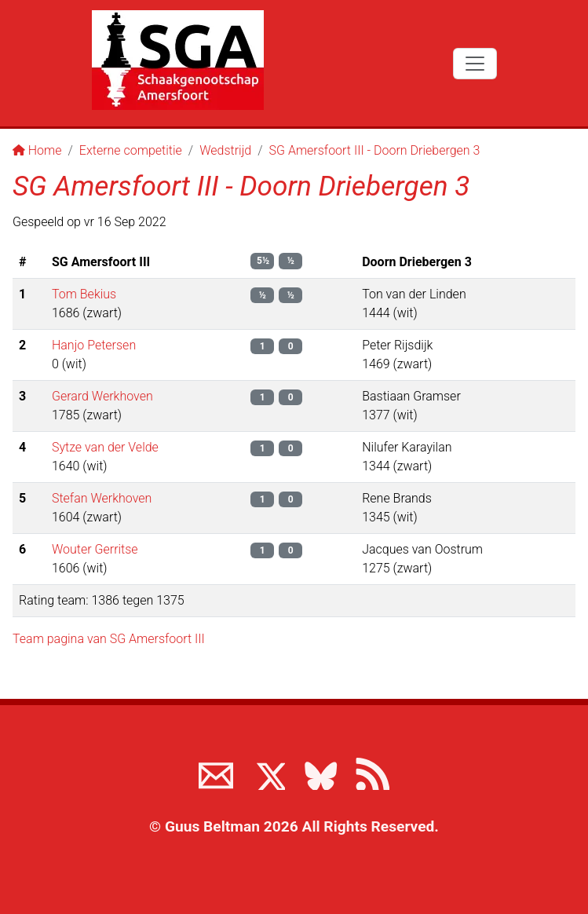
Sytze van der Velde (105, 447)
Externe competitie (131, 150)
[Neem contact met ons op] (216, 773)
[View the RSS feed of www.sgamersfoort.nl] (372, 773)
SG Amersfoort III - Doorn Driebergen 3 (375, 150)
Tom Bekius (84, 294)
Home (37, 150)
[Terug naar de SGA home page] (178, 60)
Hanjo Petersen (94, 345)
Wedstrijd (225, 150)
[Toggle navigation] (475, 64)
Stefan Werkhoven (102, 498)
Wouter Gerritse (95, 549)
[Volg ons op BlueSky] (320, 773)
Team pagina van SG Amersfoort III (109, 639)
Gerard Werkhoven (102, 396)
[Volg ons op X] (268, 773)
